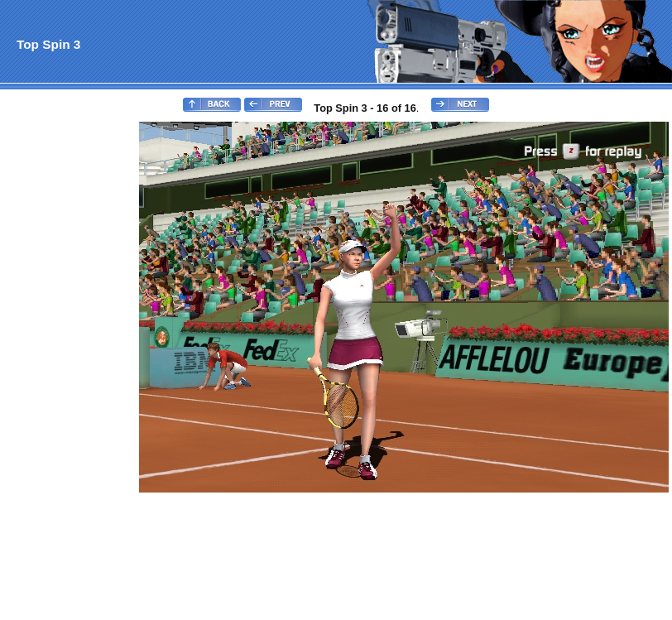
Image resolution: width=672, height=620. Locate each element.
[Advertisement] (69, 369)
